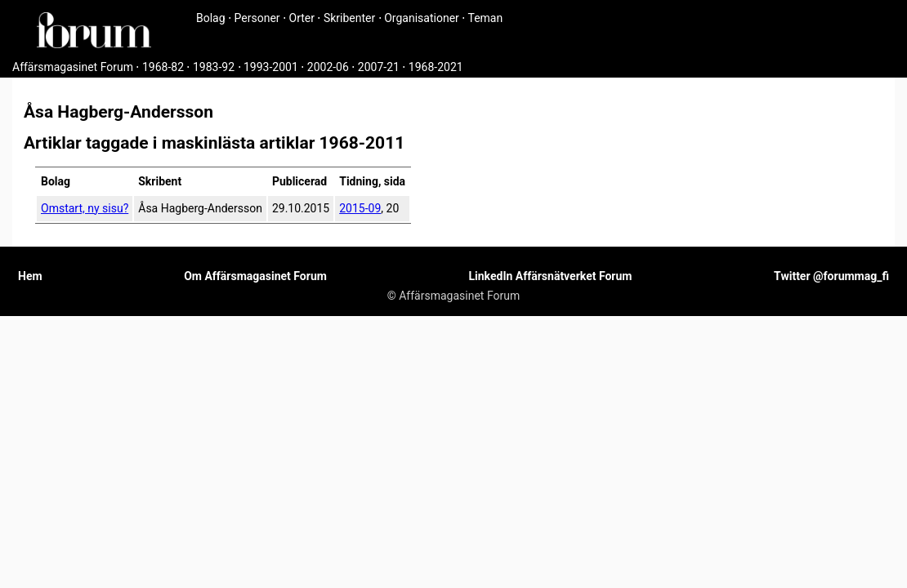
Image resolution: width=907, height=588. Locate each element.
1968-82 (163, 67)
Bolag (211, 18)
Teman (485, 18)
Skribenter (349, 18)
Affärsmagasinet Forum (73, 67)
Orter (302, 18)
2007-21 (379, 67)
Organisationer (422, 18)
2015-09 (360, 208)
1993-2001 (271, 67)
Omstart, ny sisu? (85, 208)
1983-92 (214, 67)
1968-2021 (436, 67)
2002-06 (328, 67)
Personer (257, 18)
